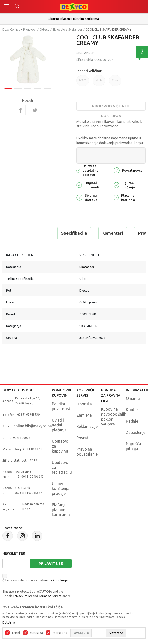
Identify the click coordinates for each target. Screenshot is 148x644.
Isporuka (84, 404)
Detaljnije (9, 623)
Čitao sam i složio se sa (35, 580)
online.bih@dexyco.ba (33, 426)
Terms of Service (50, 596)
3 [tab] (28, 88)
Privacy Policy (23, 596)
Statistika (36, 633)
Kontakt (133, 410)
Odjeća (44, 29)
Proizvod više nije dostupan (111, 107)
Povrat (82, 438)
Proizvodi (30, 29)
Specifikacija (74, 233)
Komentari (113, 233)
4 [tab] (38, 88)
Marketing (60, 633)
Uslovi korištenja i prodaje (62, 488)
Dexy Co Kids (11, 29)
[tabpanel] (28, 60)
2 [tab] (18, 88)
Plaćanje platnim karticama (61, 510)
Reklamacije (87, 426)
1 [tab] (8, 88)
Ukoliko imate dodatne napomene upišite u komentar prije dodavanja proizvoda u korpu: (110, 141)
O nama (133, 398)
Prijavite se (51, 563)
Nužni (16, 633)
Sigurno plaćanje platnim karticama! (74, 19)
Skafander (75, 29)
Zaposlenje (136, 432)
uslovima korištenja (53, 580)
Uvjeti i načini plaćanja (59, 425)
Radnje (132, 421)
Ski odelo (59, 29)
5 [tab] (47, 88)
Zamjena (84, 415)
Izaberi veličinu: (89, 71)
